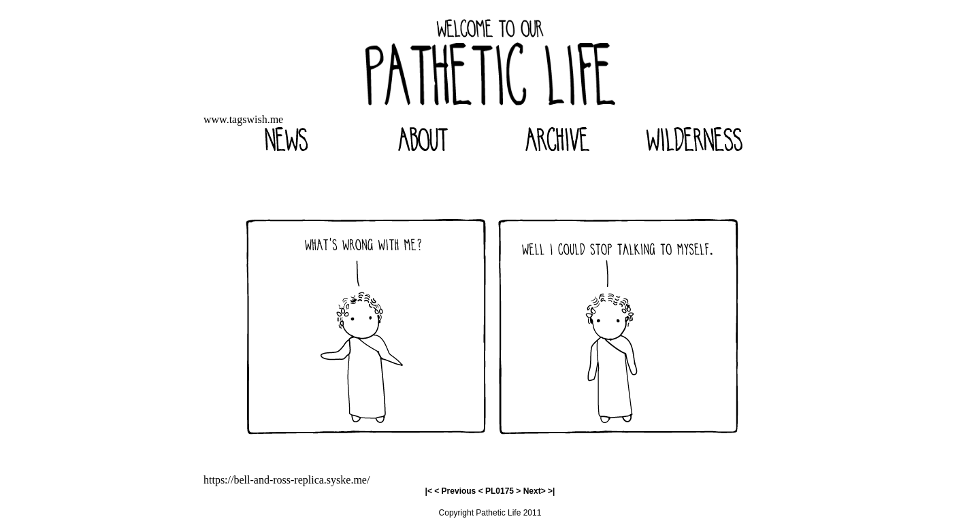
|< (429, 491)
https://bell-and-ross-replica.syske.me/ (287, 480)
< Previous (455, 491)
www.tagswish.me (243, 119)
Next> (535, 491)
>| (551, 491)
